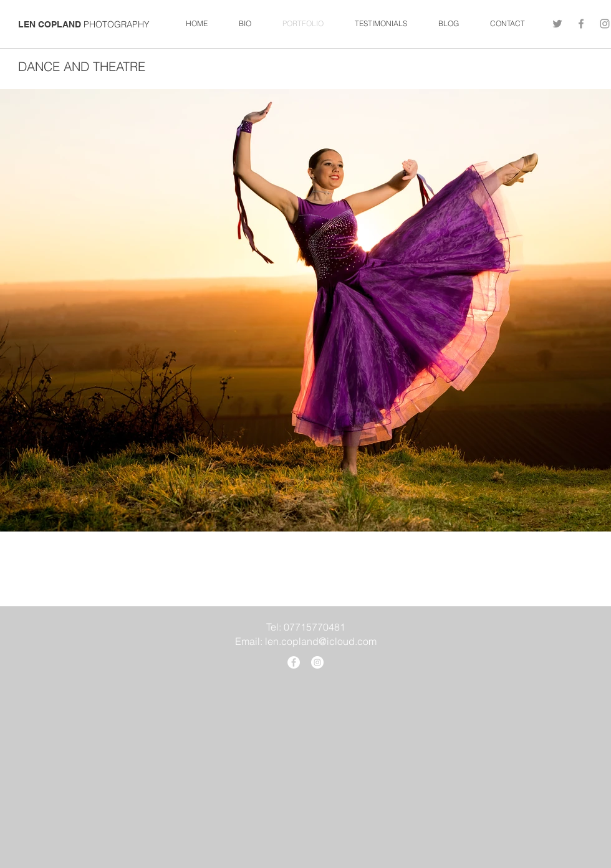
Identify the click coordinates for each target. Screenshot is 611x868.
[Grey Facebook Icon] (581, 24)
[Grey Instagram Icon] (605, 24)
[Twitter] (557, 24)
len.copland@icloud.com (321, 641)
